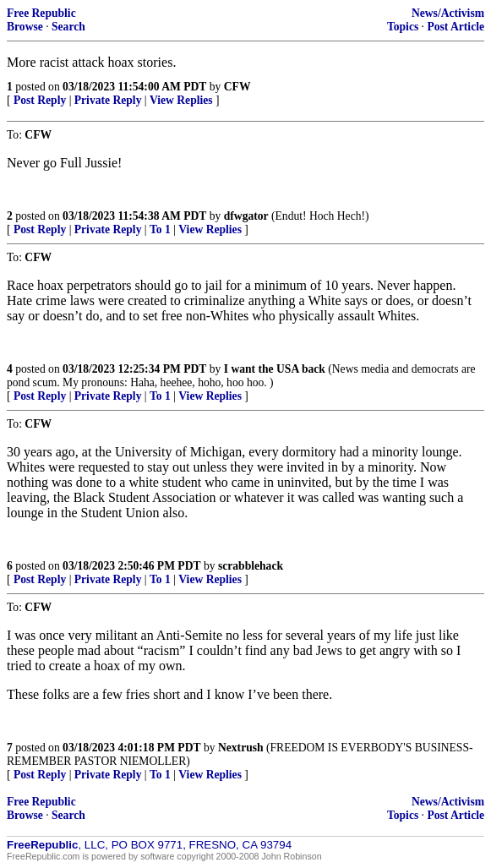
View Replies (181, 100)
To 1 (160, 229)
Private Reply (108, 100)
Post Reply (40, 100)
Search (68, 27)
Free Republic (41, 13)
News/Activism (448, 13)
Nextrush (241, 748)
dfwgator (246, 216)
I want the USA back (275, 369)
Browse (25, 27)
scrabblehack (251, 566)
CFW (237, 87)
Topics (403, 27)
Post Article (456, 27)
